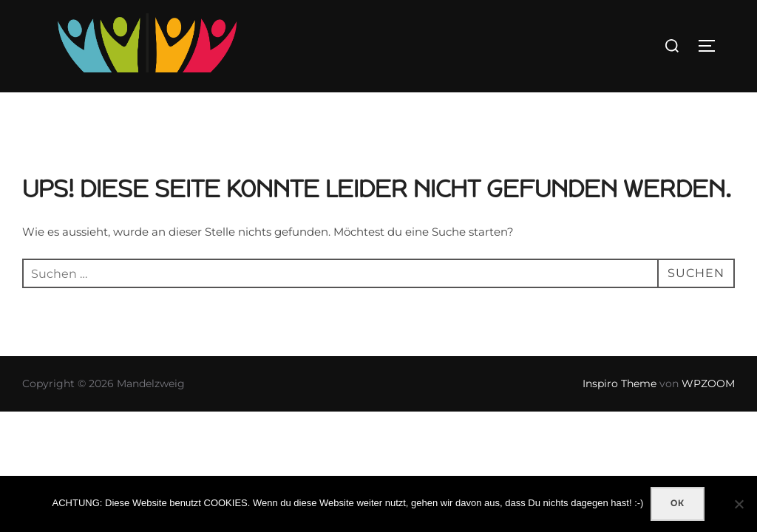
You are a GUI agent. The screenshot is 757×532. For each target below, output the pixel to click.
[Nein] (739, 504)
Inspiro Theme (619, 384)
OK (678, 503)
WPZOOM (708, 384)
